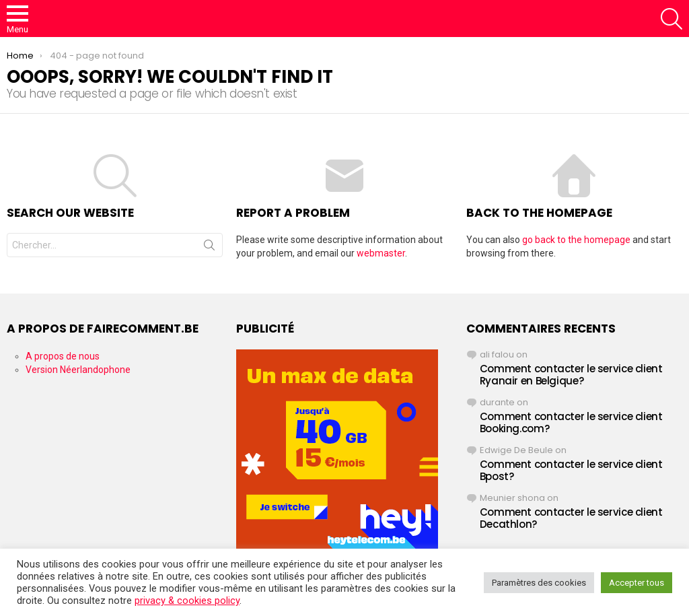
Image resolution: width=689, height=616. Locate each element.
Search (209, 248)
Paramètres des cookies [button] (539, 583)
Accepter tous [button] (637, 583)
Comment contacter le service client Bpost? (571, 470)
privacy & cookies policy (187, 601)
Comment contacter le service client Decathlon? (571, 518)
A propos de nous (63, 356)
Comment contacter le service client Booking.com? (571, 422)
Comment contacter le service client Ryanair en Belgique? (571, 375)
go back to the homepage (576, 240)
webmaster (381, 253)
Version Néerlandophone (78, 370)
